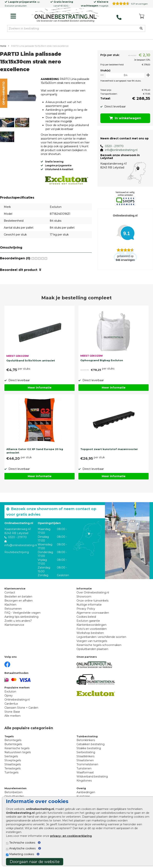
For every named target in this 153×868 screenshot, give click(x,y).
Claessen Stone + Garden (21, 707)
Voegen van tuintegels (92, 640)
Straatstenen (85, 760)
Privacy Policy (86, 608)
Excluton (10, 6)
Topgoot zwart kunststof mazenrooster (109, 449)
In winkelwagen (124, 118)
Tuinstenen (84, 768)
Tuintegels (11, 772)
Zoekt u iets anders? (18, 620)
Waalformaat (85, 772)
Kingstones (84, 780)
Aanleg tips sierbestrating (21, 616)
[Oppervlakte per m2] (124, 75)
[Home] (65, 15)
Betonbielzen (13, 792)
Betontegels (13, 740)
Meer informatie (40, 387)
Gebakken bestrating (91, 744)
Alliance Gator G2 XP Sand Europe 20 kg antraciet (35, 450)
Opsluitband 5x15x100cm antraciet (31, 360)
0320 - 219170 (112, 146)
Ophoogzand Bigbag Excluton (102, 360)
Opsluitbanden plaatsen (92, 648)
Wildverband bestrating (92, 776)
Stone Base (12, 711)
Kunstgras (83, 796)
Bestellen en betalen (18, 596)
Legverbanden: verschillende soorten (101, 636)
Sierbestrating (86, 752)
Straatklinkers (85, 756)
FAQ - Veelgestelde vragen (22, 612)
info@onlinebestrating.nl (119, 150)
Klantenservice (14, 624)
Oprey (9, 695)
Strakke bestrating (89, 748)
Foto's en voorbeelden (92, 628)
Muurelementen (15, 788)
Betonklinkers (86, 740)
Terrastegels (12, 768)
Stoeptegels (13, 760)
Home (3, 46)
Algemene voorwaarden (93, 612)
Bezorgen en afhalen (19, 600)
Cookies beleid (86, 616)
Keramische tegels (17, 748)
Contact (10, 592)
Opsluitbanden (14, 796)
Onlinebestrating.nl (17, 699)
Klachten (10, 604)
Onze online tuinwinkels (92, 600)
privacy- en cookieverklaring (71, 836)
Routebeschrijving (17, 552)
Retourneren (13, 608)
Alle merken (12, 715)
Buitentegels (13, 744)
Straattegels (13, 764)
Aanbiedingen (86, 792)
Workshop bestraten (90, 632)
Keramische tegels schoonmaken (99, 644)
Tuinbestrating (87, 736)
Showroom (84, 596)
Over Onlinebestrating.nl (93, 592)
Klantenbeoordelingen (91, 624)
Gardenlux (11, 703)
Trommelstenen (87, 764)
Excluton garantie (88, 620)
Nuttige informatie (89, 604)
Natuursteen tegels (18, 752)
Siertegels (11, 756)
